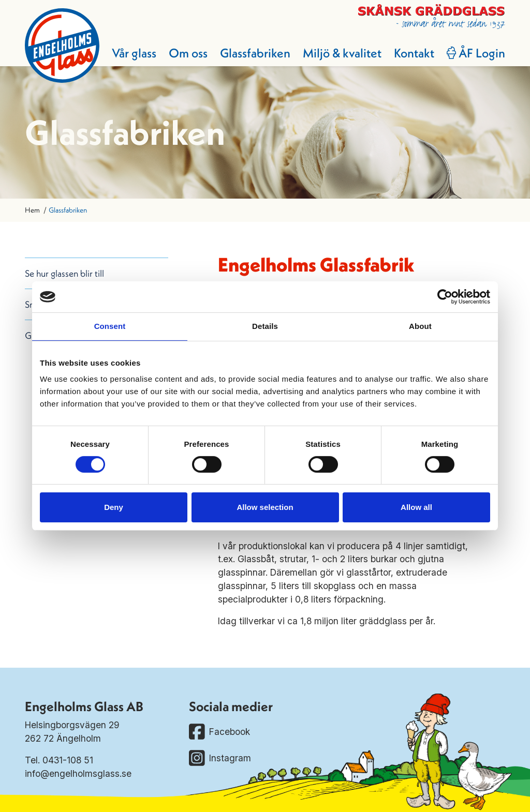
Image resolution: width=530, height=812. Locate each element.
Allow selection (265, 507)
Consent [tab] (110, 326)
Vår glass (134, 53)
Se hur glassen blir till (64, 273)
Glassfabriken (255, 53)
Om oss (188, 53)
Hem (32, 210)
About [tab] (420, 326)
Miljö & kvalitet (342, 53)
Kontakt (414, 53)
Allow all (416, 507)
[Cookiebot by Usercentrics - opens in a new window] (445, 297)
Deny (114, 507)
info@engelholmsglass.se (78, 773)
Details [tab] (265, 326)
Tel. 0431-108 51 (59, 760)
